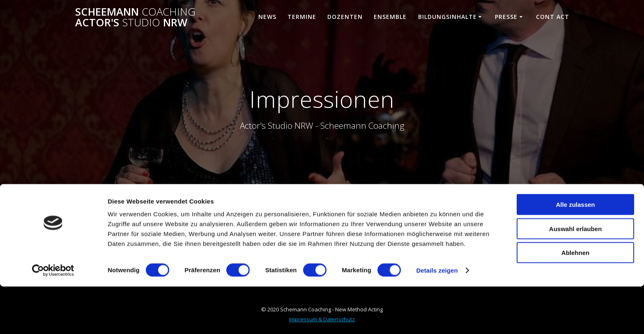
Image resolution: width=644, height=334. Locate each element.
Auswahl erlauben (575, 276)
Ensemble (390, 17)
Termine (302, 17)
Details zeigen (437, 318)
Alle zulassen (575, 252)
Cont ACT (553, 17)
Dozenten (345, 17)
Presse (506, 17)
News (267, 17)
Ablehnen (575, 300)
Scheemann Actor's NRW (135, 17)
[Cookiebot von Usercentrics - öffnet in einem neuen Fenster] (53, 318)
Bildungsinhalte (447, 17)
